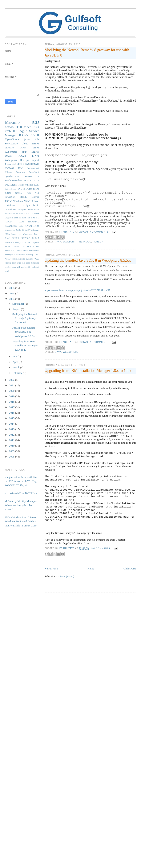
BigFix (35, 152)
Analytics (22, 209)
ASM (36, 147)
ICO (36, 127)
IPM (33, 218)
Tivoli (8, 181)
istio (19, 263)
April (16, 362)
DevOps (25, 160)
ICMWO (35, 164)
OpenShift (34, 172)
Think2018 (10, 251)
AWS (27, 164)
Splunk (36, 242)
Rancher (35, 197)
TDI (19, 127)
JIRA (24, 230)
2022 (12, 380)
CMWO (28, 213)
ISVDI (35, 135)
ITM (20, 168)
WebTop (30, 255)
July (15, 356)
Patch (37, 234)
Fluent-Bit (17, 218)
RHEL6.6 (26, 238)
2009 (12, 451)
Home (91, 569)
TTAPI (36, 246)
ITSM (36, 189)
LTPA (7, 234)
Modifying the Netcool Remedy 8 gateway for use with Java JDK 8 (87, 53)
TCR (37, 177)
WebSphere (71, 352)
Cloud (25, 143)
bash (37, 201)
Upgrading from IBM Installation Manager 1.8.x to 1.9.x (88, 371)
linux (24, 152)
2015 (12, 418)
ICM (7, 189)
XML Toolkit (11, 259)
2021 (12, 385)
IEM (24, 218)
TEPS (7, 246)
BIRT (37, 209)
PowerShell (11, 197)
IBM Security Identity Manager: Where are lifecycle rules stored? (19, 505)
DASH (9, 156)
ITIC (21, 226)
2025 (12, 288)
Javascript (70, 242)
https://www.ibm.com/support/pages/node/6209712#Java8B (77, 290)
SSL (29, 242)
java (59, 242)
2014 (12, 424)
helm (14, 263)
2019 (12, 396)
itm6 (8, 131)
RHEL (23, 197)
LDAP (36, 230)
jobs (28, 263)
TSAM (8, 201)
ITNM (35, 156)
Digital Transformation (22, 185)
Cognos (8, 218)
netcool (85, 242)
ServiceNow (12, 143)
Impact (35, 160)
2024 (12, 293)
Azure (30, 209)
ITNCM (28, 226)
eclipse (27, 205)
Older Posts (130, 569)
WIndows (18, 201)
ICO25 (23, 135)
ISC (37, 218)
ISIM (13, 189)
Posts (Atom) (67, 576)
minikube (35, 263)
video (28, 127)
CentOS (36, 213)
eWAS (36, 259)
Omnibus (21, 172)
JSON (8, 193)
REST (18, 177)
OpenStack (12, 139)
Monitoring (28, 234)
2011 (12, 440)
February (18, 373)
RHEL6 (16, 238)
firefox (8, 263)
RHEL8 (8, 242)
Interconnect (33, 168)
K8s (37, 139)
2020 (12, 391)
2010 (12, 446)
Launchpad (16, 234)
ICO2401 (9, 168)
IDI (15, 131)
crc (19, 205)
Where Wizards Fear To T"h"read (20, 493)
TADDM (28, 177)
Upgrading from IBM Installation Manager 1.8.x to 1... (25, 346)
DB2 (7, 185)
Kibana (8, 172)
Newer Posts (51, 569)
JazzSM (19, 193)
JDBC (19, 230)
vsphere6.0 (26, 267)
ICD (35, 122)
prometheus (11, 209)
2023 (12, 299)
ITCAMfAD (34, 222)
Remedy (98, 242)
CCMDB (35, 181)
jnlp (24, 263)
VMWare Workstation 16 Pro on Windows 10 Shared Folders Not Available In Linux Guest (19, 521)
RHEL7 (36, 238)
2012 (12, 435)
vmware (9, 147)
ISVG (19, 189)
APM (23, 147)
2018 (12, 402)
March (16, 367)
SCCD (20, 164)
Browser (19, 213)
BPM (26, 181)
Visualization (19, 255)
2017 (12, 407)
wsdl (7, 271)
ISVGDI (9, 222)
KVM (30, 230)
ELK (37, 185)
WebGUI (29, 201)
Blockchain (10, 213)
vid (18, 267)
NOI (37, 193)
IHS (29, 218)
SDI (24, 242)
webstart (35, 267)
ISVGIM (28, 189)
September (19, 304)
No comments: (100, 232)
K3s (29, 193)
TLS (29, 246)
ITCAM (20, 222)
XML (37, 255)
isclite (36, 205)
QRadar (9, 177)
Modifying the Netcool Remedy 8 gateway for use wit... (24, 318)
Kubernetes (11, 152)
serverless (17, 181)
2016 (12, 413)
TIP (23, 246)
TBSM (35, 143)
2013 (12, 429)
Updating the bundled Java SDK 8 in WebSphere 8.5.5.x (88, 260)
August (17, 309)
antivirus (21, 259)
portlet (8, 267)
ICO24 (22, 156)
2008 (12, 457)
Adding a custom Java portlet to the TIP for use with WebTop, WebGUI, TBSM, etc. (19, 481)
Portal (7, 238)
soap (14, 267)
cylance (29, 259)
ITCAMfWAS (11, 226)
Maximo (12, 122)
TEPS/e (16, 246)
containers (10, 205)
